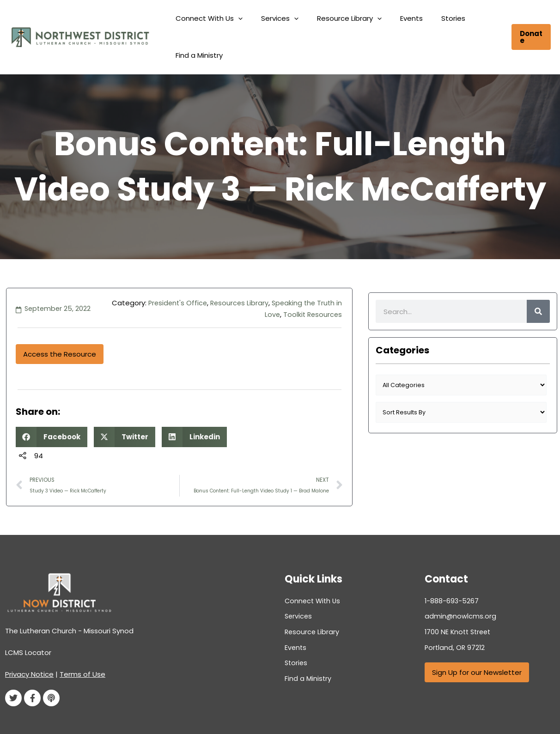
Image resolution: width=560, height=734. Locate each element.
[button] (257, 20)
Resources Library (236, 269)
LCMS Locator (28, 619)
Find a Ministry (470, 20)
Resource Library (346, 20)
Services (287, 20)
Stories (427, 20)
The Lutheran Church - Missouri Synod (69, 597)
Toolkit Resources (312, 280)
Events (397, 20)
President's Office (173, 269)
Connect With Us (228, 20)
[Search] (538, 277)
